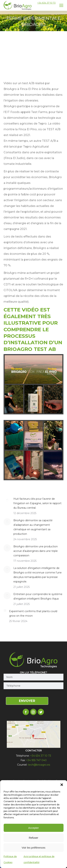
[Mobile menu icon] (61, 5)
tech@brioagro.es (39, 765)
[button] (62, 785)
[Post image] (7, 500)
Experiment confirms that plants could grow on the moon (33, 613)
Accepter (33, 828)
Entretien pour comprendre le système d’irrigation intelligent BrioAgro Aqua (38, 596)
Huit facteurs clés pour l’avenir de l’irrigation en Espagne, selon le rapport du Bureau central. (37, 503)
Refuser (33, 838)
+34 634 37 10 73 (46, 3)
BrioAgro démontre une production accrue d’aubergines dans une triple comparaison (36, 551)
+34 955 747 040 (36, 760)
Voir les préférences (33, 848)
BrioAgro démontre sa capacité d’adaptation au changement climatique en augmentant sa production (33, 527)
